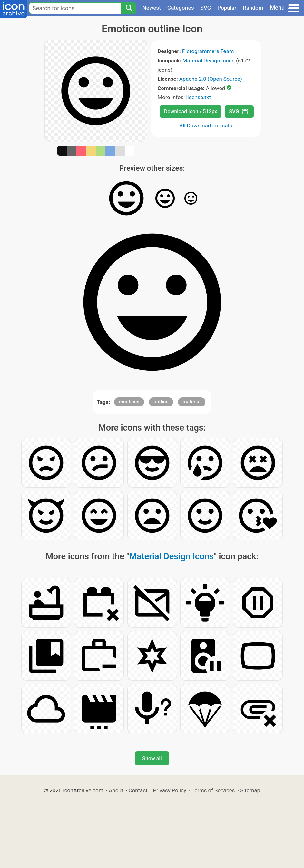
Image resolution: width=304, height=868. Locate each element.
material (192, 402)
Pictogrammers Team (208, 51)
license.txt (198, 97)
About (116, 790)
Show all (152, 758)
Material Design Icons (209, 61)
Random (253, 8)
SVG (206, 8)
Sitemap (250, 790)
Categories (181, 8)
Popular (227, 8)
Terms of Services (213, 790)
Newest (152, 8)
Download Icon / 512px (191, 112)
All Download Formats (206, 126)
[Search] (129, 8)
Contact (138, 790)
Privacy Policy (169, 790)
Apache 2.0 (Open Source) (211, 79)
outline (161, 402)
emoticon (129, 402)
